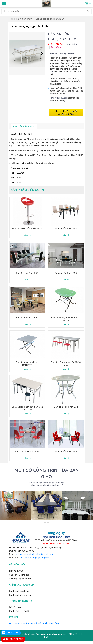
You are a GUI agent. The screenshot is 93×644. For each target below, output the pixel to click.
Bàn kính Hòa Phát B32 (66, 407)
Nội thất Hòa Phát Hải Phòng (40, 163)
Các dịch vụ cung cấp (19, 575)
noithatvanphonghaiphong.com (34, 558)
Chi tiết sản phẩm (24, 127)
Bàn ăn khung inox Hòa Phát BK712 (66, 319)
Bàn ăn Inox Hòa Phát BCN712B (27, 364)
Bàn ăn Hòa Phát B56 (27, 273)
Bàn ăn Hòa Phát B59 (66, 228)
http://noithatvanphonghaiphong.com (49, 634)
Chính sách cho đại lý (19, 611)
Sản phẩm (27, 19)
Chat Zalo (13, 633)
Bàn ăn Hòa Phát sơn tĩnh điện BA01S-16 (27, 408)
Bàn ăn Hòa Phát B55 (66, 273)
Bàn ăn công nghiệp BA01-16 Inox (66, 364)
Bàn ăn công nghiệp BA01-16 (50, 19)
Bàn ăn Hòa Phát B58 (66, 451)
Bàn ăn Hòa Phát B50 (27, 318)
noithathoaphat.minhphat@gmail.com (34, 554)
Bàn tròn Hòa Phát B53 (27, 451)
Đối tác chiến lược (18, 607)
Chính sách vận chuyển (20, 595)
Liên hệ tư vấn (16, 571)
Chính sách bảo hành (19, 591)
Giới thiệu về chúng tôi (20, 579)
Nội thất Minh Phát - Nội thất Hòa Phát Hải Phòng (34, 623)
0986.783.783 (15, 639)
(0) (90, 4)
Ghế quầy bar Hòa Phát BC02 (27, 228)
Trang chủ (14, 19)
